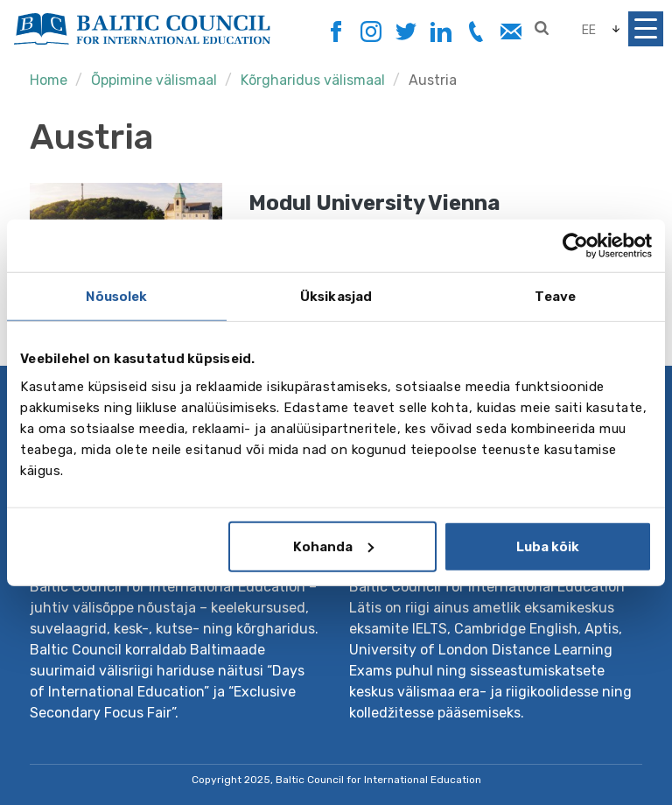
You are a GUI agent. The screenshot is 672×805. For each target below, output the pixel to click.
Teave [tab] (555, 297)
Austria (433, 80)
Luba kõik (548, 546)
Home (49, 80)
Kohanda (333, 546)
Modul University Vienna (374, 203)
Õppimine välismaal (154, 80)
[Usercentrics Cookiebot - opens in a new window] (575, 246)
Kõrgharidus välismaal (313, 80)
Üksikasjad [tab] (336, 297)
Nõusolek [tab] (116, 297)
